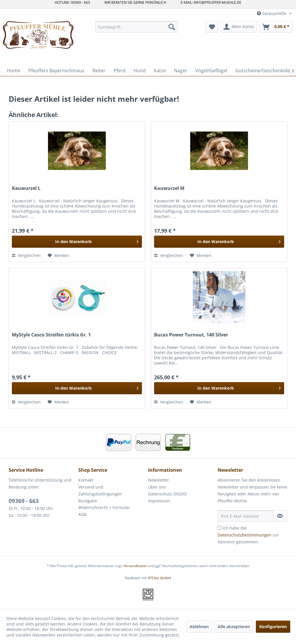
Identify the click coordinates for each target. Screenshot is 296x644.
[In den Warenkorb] (77, 242)
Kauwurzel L (26, 188)
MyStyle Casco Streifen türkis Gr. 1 (51, 335)
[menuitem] (137, 27)
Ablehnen (199, 627)
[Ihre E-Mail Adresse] (246, 516)
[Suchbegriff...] (137, 27)
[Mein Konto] (239, 27)
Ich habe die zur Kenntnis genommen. (248, 535)
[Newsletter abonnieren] (280, 516)
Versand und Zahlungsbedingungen (100, 490)
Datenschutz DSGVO (168, 494)
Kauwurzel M (169, 188)
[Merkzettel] (212, 27)
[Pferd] (120, 71)
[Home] (14, 71)
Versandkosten (135, 566)
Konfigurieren (273, 627)
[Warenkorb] (276, 27)
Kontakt (86, 480)
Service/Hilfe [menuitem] (272, 13)
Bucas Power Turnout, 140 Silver (191, 335)
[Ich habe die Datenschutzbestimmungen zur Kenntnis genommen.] (220, 528)
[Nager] (181, 71)
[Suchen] (172, 27)
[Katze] (160, 71)
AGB (82, 514)
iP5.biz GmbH (160, 578)
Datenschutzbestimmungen (245, 535)
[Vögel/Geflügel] (211, 71)
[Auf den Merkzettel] (58, 256)
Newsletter (159, 480)
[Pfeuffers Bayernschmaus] (56, 71)
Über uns (157, 487)
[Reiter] (99, 71)
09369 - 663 (24, 501)
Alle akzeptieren (234, 627)
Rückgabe (88, 501)
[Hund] (140, 71)
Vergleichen (26, 255)
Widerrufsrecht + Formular (104, 507)
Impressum (159, 501)
